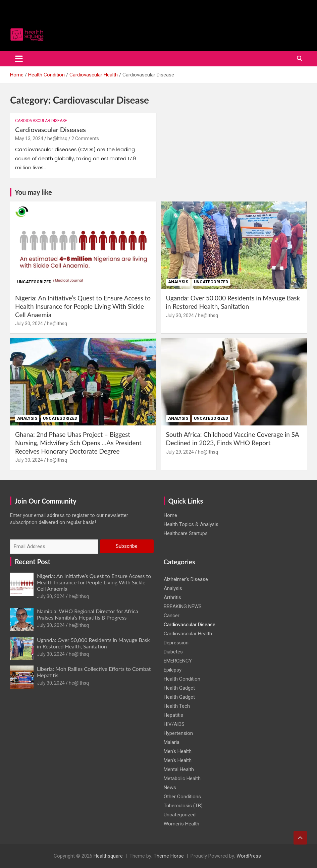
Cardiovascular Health (188, 634)
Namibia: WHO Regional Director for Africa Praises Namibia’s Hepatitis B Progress (88, 614)
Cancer (172, 616)
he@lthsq (57, 138)
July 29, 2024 (180, 452)
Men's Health (178, 751)
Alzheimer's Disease (186, 579)
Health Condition (182, 679)
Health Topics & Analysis (191, 524)
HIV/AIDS (174, 724)
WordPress (249, 856)
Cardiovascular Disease (41, 121)
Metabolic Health (182, 778)
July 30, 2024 (29, 324)
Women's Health (181, 824)
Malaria (172, 742)
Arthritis (172, 597)
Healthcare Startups (186, 533)
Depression (176, 643)
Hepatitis (173, 715)
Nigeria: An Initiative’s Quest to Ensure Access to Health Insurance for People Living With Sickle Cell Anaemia (83, 306)
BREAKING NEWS (183, 606)
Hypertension (178, 733)
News (170, 788)
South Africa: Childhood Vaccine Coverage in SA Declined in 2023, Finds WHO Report (233, 439)
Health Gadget (179, 688)
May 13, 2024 (29, 138)
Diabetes (173, 652)
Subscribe (127, 546)
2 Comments (85, 138)
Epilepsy (173, 670)
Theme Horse (169, 856)
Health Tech (177, 706)
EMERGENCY (178, 661)
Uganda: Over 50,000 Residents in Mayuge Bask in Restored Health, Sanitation (233, 302)
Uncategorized (34, 282)
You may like (33, 192)
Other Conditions (182, 797)
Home (170, 515)
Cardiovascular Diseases (50, 129)
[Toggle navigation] (19, 59)
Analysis (178, 282)
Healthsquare (108, 856)
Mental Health (179, 769)
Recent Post (33, 562)
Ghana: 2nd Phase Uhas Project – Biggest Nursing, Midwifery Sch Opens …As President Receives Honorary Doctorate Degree (78, 443)
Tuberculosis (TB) (183, 806)
